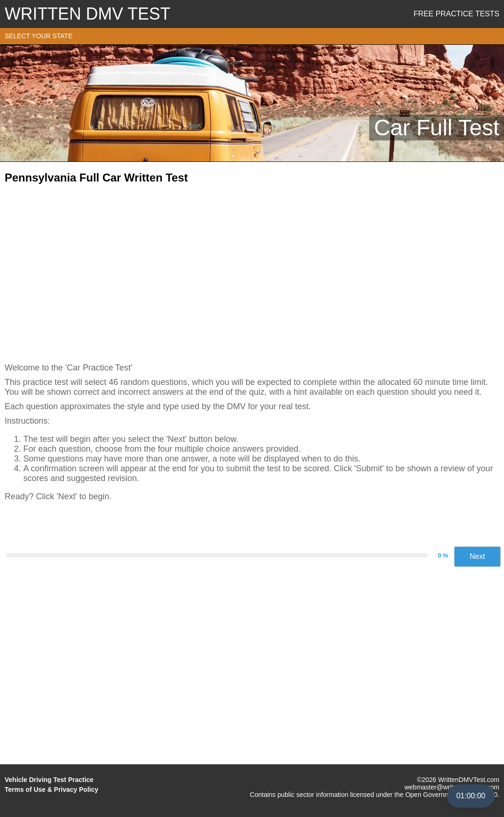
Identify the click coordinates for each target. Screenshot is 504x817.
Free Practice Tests (456, 14)
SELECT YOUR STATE (38, 36)
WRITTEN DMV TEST (87, 14)
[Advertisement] (252, 270)
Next (478, 556)
